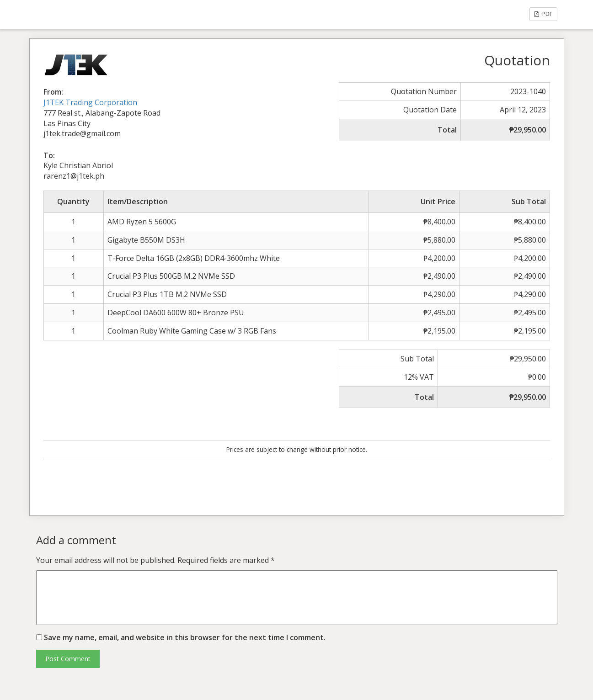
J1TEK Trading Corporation (90, 102)
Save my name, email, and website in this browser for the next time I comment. (185, 637)
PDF (543, 14)
